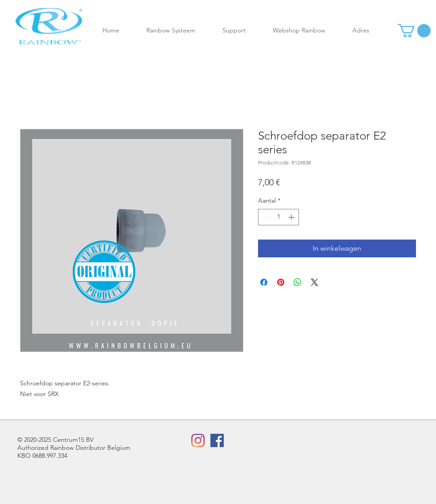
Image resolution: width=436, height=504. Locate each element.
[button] (178, 30)
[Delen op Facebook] (264, 282)
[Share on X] (315, 282)
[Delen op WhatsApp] (298, 282)
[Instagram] (198, 440)
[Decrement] (265, 217)
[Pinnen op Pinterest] (281, 282)
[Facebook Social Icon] (217, 440)
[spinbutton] (279, 217)
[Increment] (292, 217)
